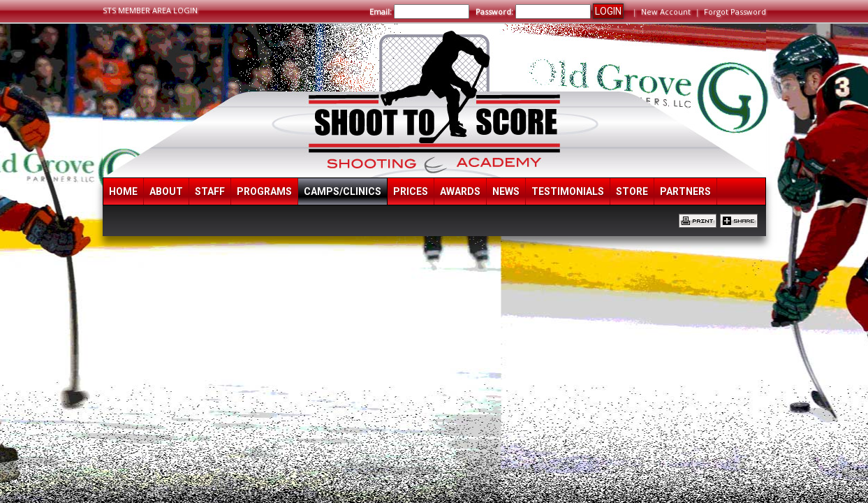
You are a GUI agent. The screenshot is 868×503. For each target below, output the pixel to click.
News (506, 191)
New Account (666, 12)
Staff (210, 191)
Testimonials (568, 191)
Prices (411, 191)
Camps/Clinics (343, 191)
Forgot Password (735, 12)
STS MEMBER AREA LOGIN (150, 10)
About (166, 191)
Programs (264, 191)
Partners (685, 191)
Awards (460, 191)
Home (123, 191)
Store (632, 191)
